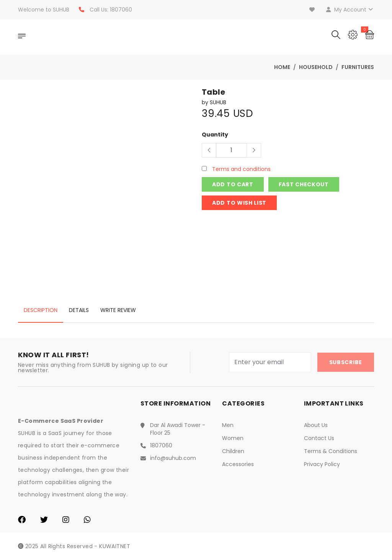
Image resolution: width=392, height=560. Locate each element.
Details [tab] (79, 310)
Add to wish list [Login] (239, 203)
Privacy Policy (322, 464)
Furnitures (358, 67)
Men (228, 425)
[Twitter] (44, 521)
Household (316, 67)
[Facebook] (22, 521)
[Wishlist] (313, 10)
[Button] (209, 150)
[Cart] (370, 34)
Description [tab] (41, 310)
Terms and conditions (241, 169)
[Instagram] (66, 521)
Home (282, 67)
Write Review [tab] (118, 310)
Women (233, 438)
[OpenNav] (22, 37)
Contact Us (319, 438)
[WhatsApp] (87, 521)
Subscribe (346, 362)
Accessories (238, 464)
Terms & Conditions (331, 451)
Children (233, 451)
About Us (316, 425)
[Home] (77, 37)
